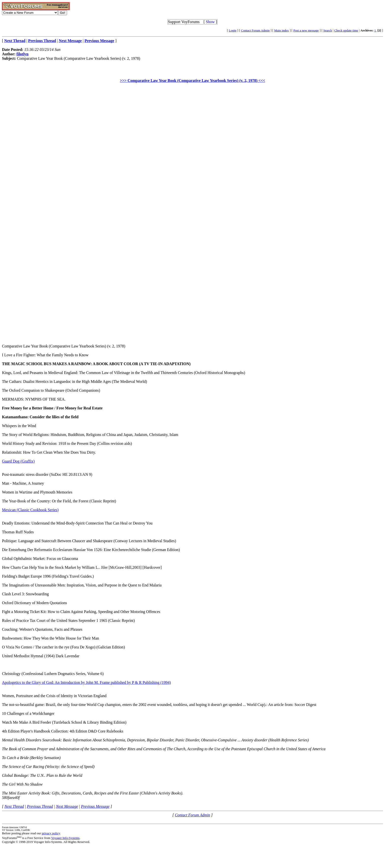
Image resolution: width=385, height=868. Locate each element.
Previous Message (95, 806)
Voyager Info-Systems (65, 838)
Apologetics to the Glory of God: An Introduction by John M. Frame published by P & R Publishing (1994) (86, 682)
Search (328, 30)
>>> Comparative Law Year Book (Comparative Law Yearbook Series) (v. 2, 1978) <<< (192, 81)
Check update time (346, 30)
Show (210, 22)
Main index (282, 30)
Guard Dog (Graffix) (18, 461)
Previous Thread (40, 806)
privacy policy (51, 833)
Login (233, 30)
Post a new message (306, 30)
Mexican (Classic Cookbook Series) (30, 510)
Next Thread (14, 806)
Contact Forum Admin (255, 30)
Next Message (67, 806)
